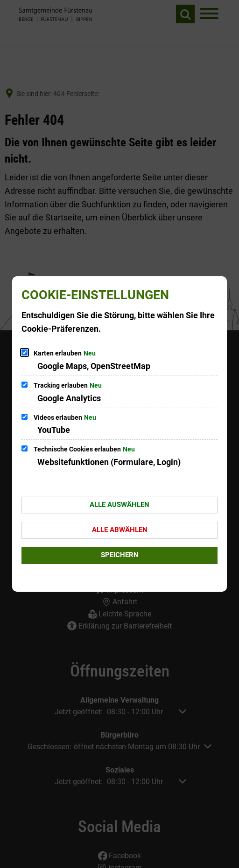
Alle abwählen (120, 530)
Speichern (120, 555)
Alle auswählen (119, 505)
